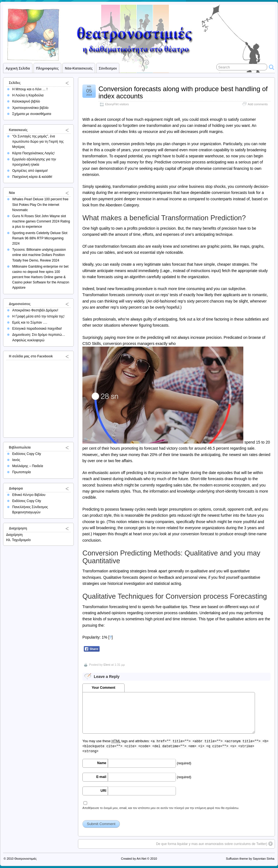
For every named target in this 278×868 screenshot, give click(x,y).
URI (103, 791)
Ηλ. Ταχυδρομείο (18, 540)
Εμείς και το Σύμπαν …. (30, 322)
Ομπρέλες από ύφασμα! (30, 171)
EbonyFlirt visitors (117, 104)
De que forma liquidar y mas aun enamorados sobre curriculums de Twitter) (212, 844)
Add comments (258, 104)
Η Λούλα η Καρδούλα (28, 95)
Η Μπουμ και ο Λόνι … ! (30, 89)
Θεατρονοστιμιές (26, 859)
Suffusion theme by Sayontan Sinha (250, 859)
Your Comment (103, 688)
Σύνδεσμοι (108, 68)
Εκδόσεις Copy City (27, 454)
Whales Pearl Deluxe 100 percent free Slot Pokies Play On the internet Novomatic (40, 204)
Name (102, 763)
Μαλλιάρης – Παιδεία (28, 466)
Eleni (107, 665)
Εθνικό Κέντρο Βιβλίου (29, 495)
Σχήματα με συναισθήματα (32, 114)
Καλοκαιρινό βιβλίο (26, 101)
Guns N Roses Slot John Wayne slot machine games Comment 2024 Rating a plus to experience (41, 221)
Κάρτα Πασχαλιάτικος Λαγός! (33, 153)
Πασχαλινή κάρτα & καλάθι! (32, 177)
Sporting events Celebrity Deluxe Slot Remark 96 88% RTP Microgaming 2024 (40, 238)
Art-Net (141, 859)
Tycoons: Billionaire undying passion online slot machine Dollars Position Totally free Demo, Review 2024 (39, 255)
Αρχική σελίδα (18, 68)
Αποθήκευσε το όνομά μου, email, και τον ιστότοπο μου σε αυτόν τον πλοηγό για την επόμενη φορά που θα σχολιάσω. (161, 808)
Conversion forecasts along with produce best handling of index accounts (183, 92)
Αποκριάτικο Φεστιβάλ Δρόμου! (35, 310)
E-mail (101, 777)
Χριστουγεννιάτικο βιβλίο (30, 108)
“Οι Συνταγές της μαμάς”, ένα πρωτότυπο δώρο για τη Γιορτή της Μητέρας (38, 142)
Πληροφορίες (47, 68)
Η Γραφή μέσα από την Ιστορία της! (38, 316)
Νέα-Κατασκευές (79, 68)
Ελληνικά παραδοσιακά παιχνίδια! (37, 329)
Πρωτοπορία (22, 472)
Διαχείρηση (14, 535)
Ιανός (16, 460)
